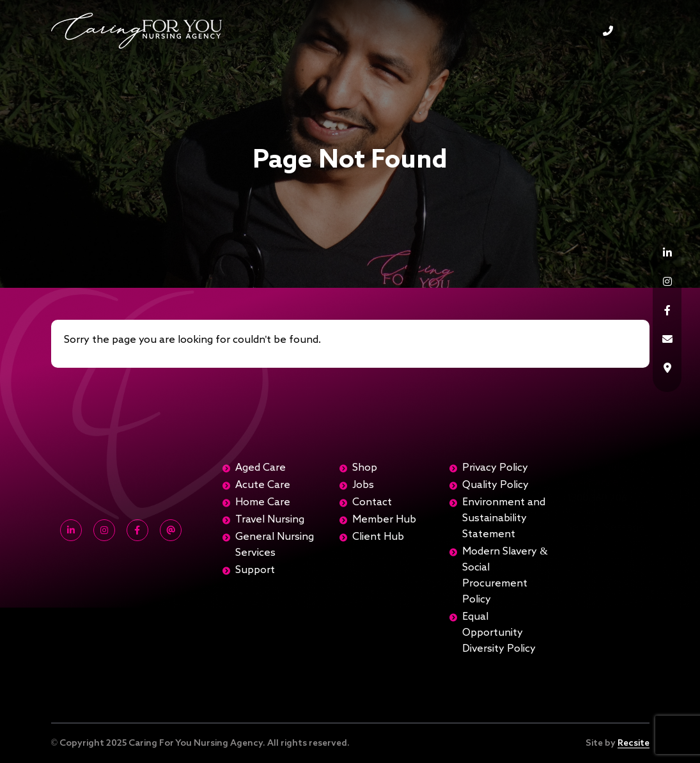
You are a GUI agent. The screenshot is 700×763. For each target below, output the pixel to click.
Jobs (363, 485)
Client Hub (378, 537)
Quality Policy (495, 485)
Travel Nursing (270, 520)
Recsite (634, 743)
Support (255, 570)
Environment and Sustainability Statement (504, 519)
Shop (365, 468)
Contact (372, 503)
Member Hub (384, 520)
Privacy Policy (495, 468)
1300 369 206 (608, 31)
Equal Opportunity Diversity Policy (499, 633)
